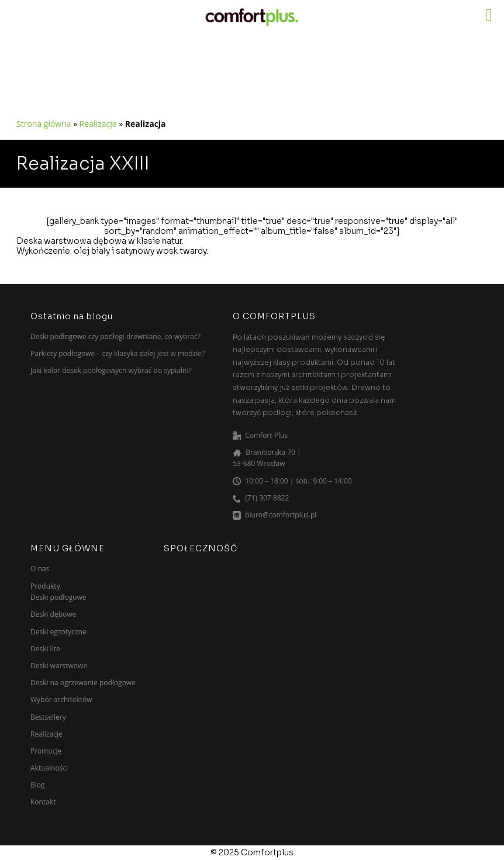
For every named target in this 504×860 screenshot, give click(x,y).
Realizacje (98, 124)
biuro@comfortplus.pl (281, 515)
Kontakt (43, 802)
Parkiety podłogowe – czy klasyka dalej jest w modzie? (118, 353)
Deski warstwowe (59, 666)
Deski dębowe (53, 614)
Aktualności (49, 768)
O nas (40, 569)
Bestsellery (48, 717)
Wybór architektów (61, 700)
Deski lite (45, 649)
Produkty (45, 586)
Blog (38, 785)
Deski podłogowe (58, 597)
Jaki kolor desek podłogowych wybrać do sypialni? (111, 370)
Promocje (46, 751)
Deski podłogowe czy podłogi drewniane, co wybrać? (115, 336)
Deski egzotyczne (58, 632)
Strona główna (44, 124)
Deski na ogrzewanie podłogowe (83, 683)
